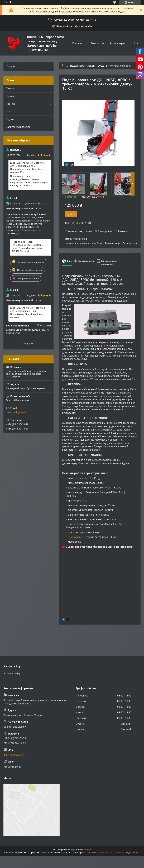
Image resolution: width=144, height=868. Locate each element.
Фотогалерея (117, 43)
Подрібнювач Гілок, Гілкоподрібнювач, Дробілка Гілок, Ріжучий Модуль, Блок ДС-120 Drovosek (27, 247)
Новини (10, 96)
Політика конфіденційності (127, 853)
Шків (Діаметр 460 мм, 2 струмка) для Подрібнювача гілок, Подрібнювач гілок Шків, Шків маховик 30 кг (28, 168)
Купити (71, 214)
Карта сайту (13, 673)
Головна (77, 43)
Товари (95, 43)
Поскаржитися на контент (99, 853)
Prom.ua (89, 849)
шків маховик (76, 537)
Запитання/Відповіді (18, 127)
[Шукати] (49, 67)
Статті (10, 112)
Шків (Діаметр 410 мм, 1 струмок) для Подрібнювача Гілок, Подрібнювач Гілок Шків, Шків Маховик (28, 313)
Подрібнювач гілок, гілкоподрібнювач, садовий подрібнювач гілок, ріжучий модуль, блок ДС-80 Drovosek (29, 181)
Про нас (10, 104)
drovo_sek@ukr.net (17, 412)
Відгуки (10, 119)
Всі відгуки (29, 344)
